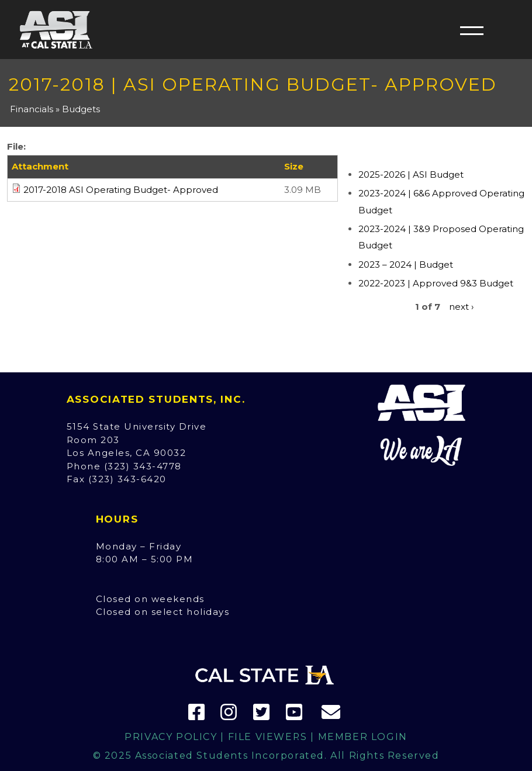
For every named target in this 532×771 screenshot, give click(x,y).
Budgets (81, 109)
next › (461, 307)
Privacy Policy (171, 737)
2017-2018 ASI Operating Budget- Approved (121, 190)
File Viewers (268, 737)
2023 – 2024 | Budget (406, 265)
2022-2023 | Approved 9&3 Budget (436, 283)
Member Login (363, 737)
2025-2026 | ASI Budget (411, 174)
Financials (32, 109)
